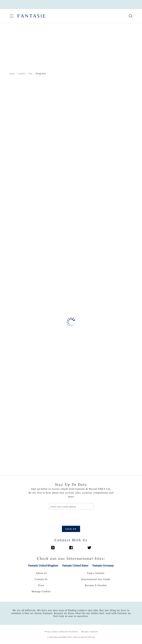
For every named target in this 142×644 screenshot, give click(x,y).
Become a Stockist (89, 632)
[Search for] (131, 16)
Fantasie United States (75, 565)
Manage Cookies (41, 591)
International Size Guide (96, 579)
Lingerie (22, 74)
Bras (31, 74)
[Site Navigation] (12, 16)
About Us (41, 573)
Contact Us (41, 579)
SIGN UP (71, 529)
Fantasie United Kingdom (43, 565)
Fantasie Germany (103, 565)
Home (12, 74)
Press (41, 585)
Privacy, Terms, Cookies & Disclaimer (61, 632)
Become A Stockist (96, 585)
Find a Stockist (96, 573)
